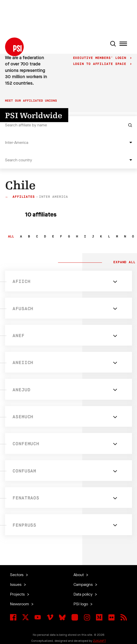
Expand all (123, 262)
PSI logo (81, 604)
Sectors (17, 575)
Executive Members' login (101, 58)
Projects (18, 594)
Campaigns (84, 584)
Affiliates (24, 197)
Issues (16, 584)
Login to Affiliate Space (101, 64)
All (11, 237)
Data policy (83, 594)
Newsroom (20, 604)
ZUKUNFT (99, 641)
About (79, 575)
